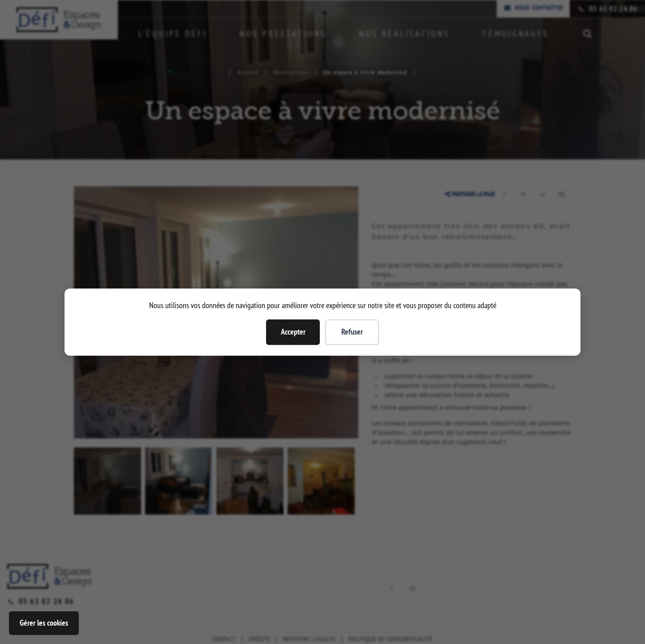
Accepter (293, 332)
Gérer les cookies (44, 623)
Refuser (352, 332)
